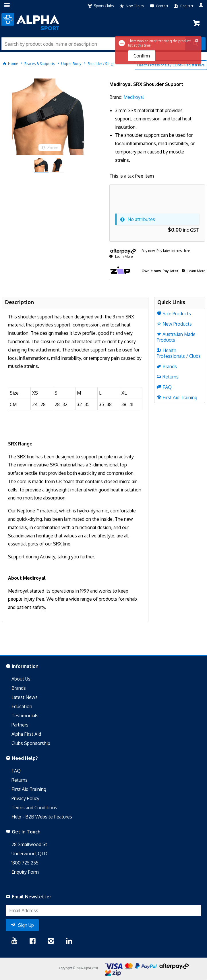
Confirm (142, 56)
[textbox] (93, 44)
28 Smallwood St (29, 844)
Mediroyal (134, 97)
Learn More (123, 256)
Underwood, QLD (29, 854)
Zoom (53, 148)
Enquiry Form (25, 872)
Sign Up (26, 925)
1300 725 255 (25, 863)
